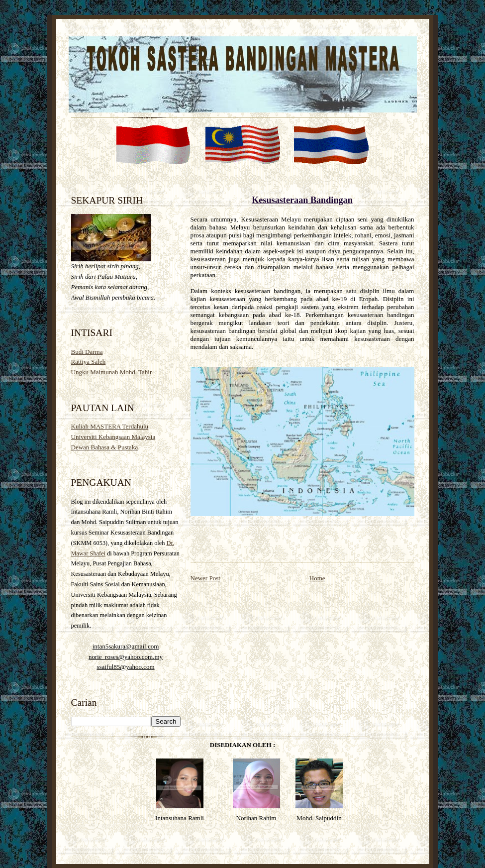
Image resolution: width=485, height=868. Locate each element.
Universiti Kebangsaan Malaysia (113, 437)
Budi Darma (87, 352)
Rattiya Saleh (89, 362)
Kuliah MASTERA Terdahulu (110, 426)
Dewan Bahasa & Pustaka (105, 447)
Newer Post (205, 578)
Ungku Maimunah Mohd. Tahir (112, 372)
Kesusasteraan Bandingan (302, 200)
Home (317, 578)
